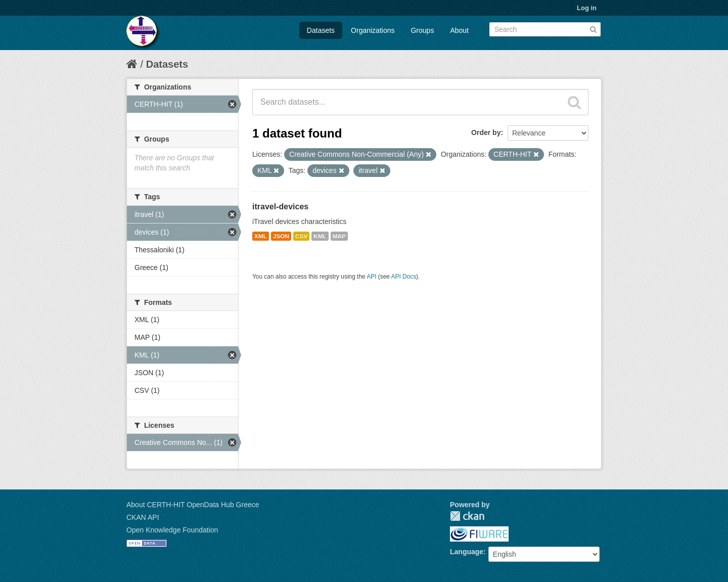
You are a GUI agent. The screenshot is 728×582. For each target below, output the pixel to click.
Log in (587, 8)
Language (467, 552)
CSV (301, 236)
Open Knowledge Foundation (172, 530)
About (459, 30)
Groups (422, 30)
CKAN (467, 516)
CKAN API (143, 517)
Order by (486, 132)
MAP (339, 236)
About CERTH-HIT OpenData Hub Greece (193, 505)
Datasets (321, 30)
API (371, 277)
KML (320, 236)
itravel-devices (280, 207)
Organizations (373, 30)
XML (261, 236)
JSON (281, 236)
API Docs (404, 277)
